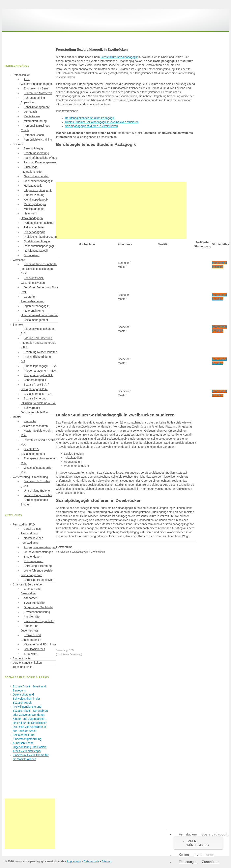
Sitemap (107, 861)
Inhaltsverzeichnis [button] (67, 111)
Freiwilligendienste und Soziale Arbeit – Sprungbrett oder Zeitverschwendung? (30, 711)
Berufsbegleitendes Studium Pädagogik (90, 118)
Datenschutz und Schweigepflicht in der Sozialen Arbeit (26, 699)
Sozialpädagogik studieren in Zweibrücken (91, 126)
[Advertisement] (121, 210)
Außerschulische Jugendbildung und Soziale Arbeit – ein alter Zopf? (30, 747)
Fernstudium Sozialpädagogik (119, 57)
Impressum (74, 861)
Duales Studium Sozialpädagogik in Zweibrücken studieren (102, 122)
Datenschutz (91, 861)
